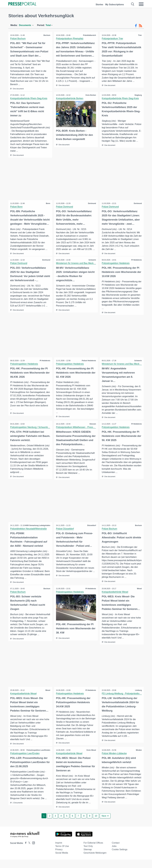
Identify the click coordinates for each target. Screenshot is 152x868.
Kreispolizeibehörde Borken (70, 99)
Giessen (93, 429)
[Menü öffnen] (141, 4)
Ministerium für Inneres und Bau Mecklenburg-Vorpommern (86, 263)
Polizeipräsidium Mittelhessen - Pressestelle (78, 432)
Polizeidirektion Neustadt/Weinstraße (29, 537)
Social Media (62, 861)
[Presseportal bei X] (28, 852)
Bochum (47, 35)
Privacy (59, 858)
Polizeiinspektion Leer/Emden (38, 758)
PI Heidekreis (136, 260)
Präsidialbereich (89, 35)
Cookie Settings (120, 858)
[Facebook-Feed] (136, 26)
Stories (99, 5)
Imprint (59, 851)
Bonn (48, 204)
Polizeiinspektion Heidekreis (116, 263)
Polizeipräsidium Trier (113, 39)
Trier (140, 35)
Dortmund (92, 204)
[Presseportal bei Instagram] (33, 851)
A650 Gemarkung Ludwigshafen (37, 533)
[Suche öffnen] (133, 4)
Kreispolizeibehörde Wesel (115, 600)
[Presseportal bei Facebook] (25, 852)
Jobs (114, 855)
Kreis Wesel (91, 758)
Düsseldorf (91, 530)
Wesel (139, 597)
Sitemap (88, 858)
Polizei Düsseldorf (65, 533)
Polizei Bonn (17, 207)
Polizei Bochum (18, 39)
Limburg (138, 698)
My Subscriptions (115, 5)
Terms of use (62, 855)
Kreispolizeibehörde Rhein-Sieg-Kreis (29, 99)
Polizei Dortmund (65, 207)
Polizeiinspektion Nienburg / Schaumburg (31, 432)
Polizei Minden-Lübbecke (114, 762)
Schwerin (92, 260)
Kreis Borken (91, 95)
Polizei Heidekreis (89, 362)
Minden (139, 758)
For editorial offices (93, 851)
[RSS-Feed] (140, 26)
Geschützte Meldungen (95, 861)
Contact (116, 851)
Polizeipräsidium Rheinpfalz (70, 39)
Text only (88, 855)
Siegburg (138, 95)
